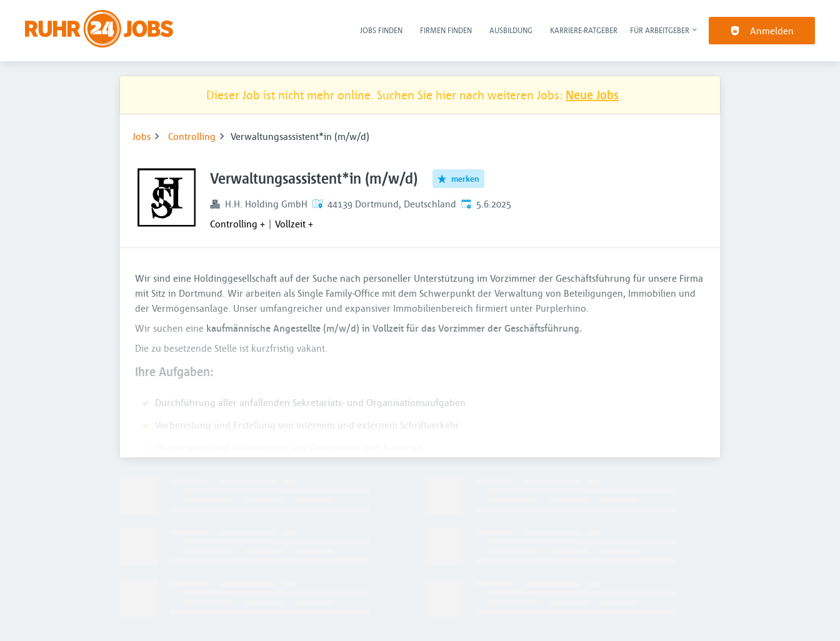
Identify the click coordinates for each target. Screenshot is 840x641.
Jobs (142, 136)
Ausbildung (511, 30)
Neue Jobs (592, 95)
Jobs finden (381, 30)
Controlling (192, 136)
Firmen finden (446, 30)
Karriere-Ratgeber (584, 30)
